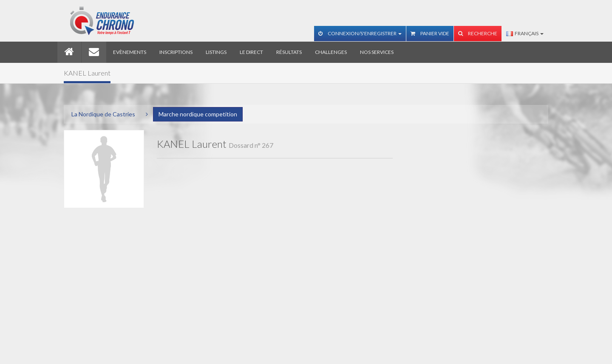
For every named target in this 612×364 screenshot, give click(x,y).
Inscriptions (176, 52)
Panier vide (430, 33)
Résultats (289, 52)
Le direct (251, 52)
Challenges (331, 52)
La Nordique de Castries (103, 114)
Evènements (130, 52)
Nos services (377, 52)
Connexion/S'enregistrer (360, 33)
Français (525, 33)
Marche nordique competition (198, 114)
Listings (216, 52)
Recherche (478, 33)
